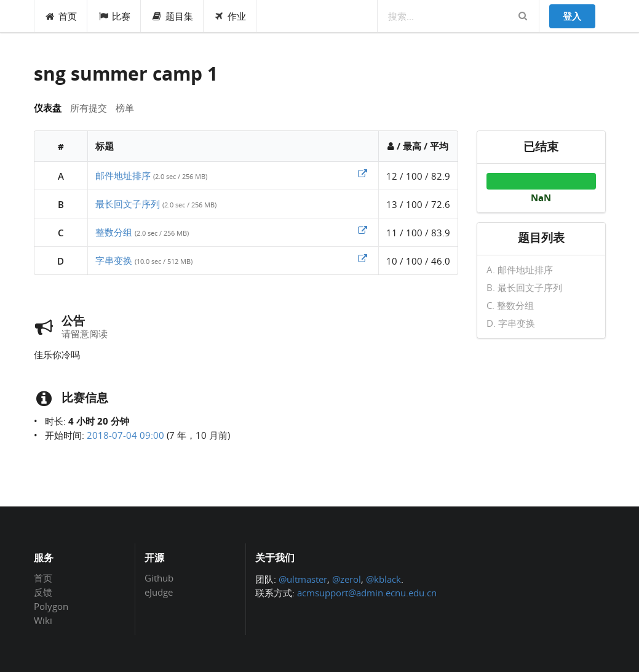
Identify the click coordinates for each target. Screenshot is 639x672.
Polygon (51, 606)
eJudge (159, 592)
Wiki (43, 620)
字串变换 (114, 260)
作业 (230, 16)
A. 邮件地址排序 (520, 270)
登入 (572, 16)
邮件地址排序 (123, 175)
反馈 (43, 592)
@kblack (383, 579)
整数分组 (114, 232)
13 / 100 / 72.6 (418, 204)
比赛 (114, 16)
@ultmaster (303, 579)
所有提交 (89, 108)
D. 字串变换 (511, 323)
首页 (61, 16)
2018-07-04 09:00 (125, 435)
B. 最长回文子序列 (524, 287)
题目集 (172, 16)
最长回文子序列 (128, 204)
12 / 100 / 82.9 (418, 176)
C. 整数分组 (510, 305)
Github (159, 578)
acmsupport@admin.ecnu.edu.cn (367, 593)
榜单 (125, 108)
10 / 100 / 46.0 (418, 261)
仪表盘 (48, 108)
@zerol (347, 579)
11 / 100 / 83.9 (418, 233)
